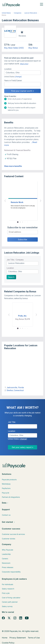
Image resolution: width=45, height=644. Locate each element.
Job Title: (12, 422)
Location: (8, 69)
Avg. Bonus (33, 48)
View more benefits (13, 166)
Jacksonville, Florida (15, 388)
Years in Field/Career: (13, 81)
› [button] (25, 200)
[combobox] (22, 73)
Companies (18, 13)
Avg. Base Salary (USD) (14, 48)
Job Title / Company (15, 260)
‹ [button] (20, 200)
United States (6, 13)
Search (11, 277)
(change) (18, 77)
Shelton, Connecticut (15, 390)
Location (10, 268)
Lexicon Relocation (31, 13)
